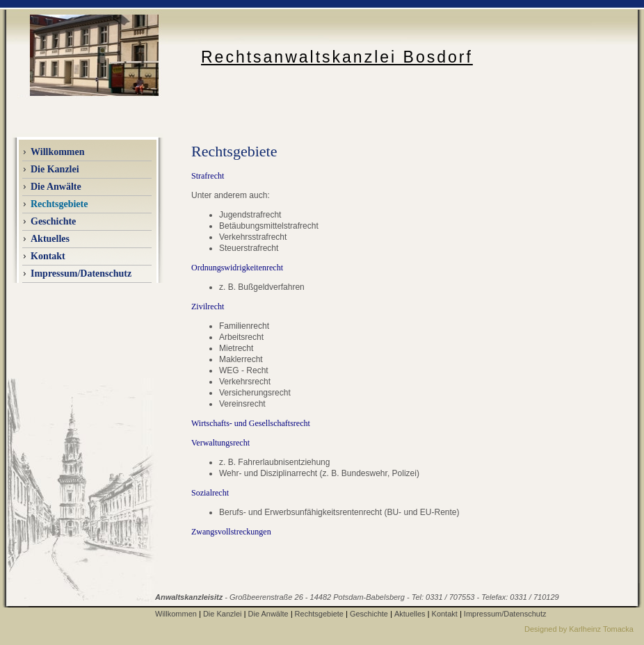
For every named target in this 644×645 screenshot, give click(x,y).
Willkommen (58, 152)
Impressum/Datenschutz (81, 273)
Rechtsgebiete (319, 614)
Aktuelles (410, 614)
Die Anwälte (268, 614)
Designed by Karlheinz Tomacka (579, 629)
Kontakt (48, 256)
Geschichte (53, 221)
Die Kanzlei (223, 614)
